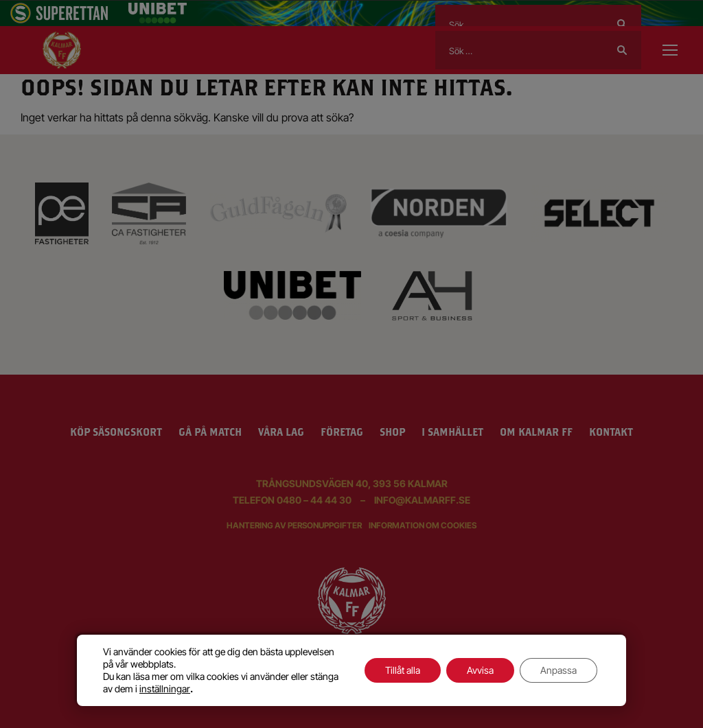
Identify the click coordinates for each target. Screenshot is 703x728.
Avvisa (480, 670)
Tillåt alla (403, 670)
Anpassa (558, 670)
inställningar (165, 689)
